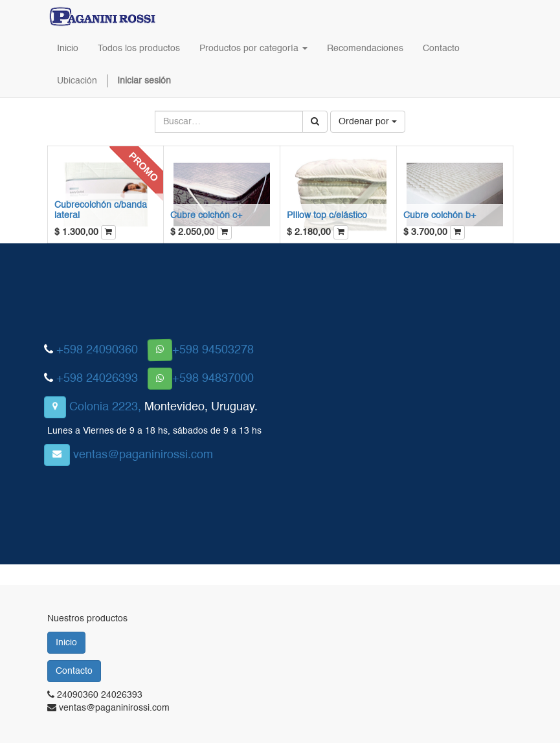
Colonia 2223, (105, 407)
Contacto (74, 671)
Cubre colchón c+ (206, 216)
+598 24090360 (97, 350)
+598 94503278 (213, 350)
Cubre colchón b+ (440, 216)
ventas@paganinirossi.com (143, 455)
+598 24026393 (97, 379)
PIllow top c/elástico (327, 216)
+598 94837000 (213, 379)
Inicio (66, 643)
